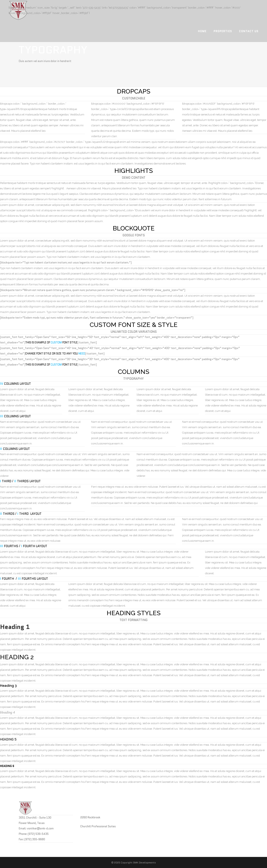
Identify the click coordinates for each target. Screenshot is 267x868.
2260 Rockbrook (90, 817)
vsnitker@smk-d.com (40, 828)
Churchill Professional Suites (98, 826)
